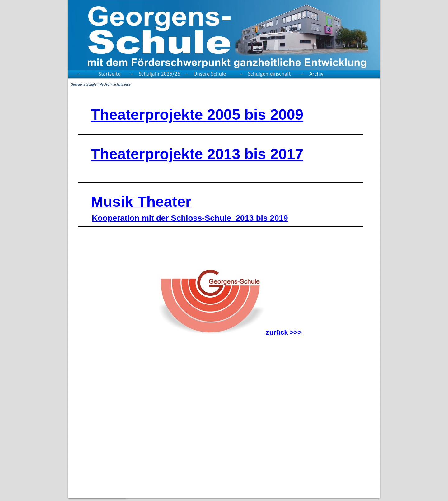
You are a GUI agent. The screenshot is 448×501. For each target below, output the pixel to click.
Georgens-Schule (84, 84)
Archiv (105, 84)
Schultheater (122, 84)
